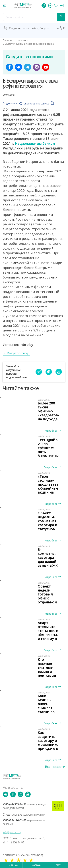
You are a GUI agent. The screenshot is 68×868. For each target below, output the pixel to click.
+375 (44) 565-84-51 (24, 806)
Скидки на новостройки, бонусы (29, 28)
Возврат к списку (18, 353)
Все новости (55, 767)
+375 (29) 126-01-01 (24, 822)
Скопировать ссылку (39, 103)
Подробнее (52, 431)
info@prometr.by (12, 832)
